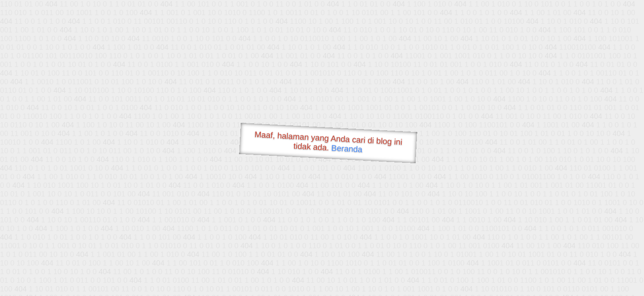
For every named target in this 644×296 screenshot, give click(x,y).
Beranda (347, 148)
